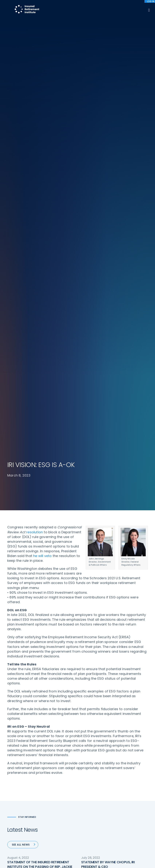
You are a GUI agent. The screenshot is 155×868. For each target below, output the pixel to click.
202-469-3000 (18, 802)
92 (111, 580)
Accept (78, 863)
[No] (150, 860)
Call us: (12, 795)
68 (87, 580)
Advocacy (51, 759)
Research (50, 795)
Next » (122, 580)
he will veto (42, 138)
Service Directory (92, 809)
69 (96, 580)
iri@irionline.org (19, 812)
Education (51, 802)
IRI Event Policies (128, 780)
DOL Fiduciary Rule (93, 759)
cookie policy (109, 857)
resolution (35, 115)
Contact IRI (125, 773)
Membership (89, 802)
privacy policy (90, 857)
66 (72, 580)
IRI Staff (123, 766)
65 (63, 580)
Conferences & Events (59, 788)
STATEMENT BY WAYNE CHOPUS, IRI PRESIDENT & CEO (108, 447)
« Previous (37, 580)
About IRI (123, 759)
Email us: (13, 806)
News (48, 809)
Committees (89, 795)
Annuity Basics (90, 777)
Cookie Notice (127, 793)
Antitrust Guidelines (130, 800)
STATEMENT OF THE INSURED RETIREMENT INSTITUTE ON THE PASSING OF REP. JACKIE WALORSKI (40, 449)
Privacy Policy (127, 787)
